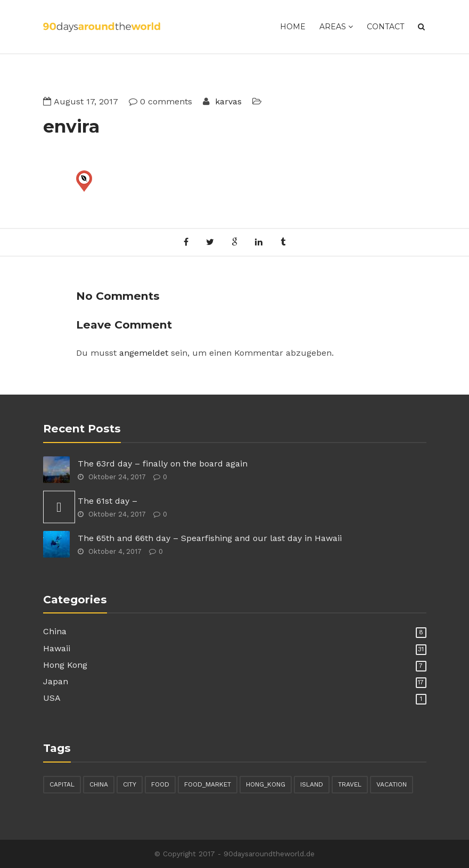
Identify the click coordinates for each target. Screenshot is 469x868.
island (312, 784)
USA (52, 698)
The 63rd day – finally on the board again (163, 464)
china (99, 784)
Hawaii (57, 648)
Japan (56, 681)
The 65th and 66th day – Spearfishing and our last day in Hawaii (210, 538)
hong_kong (266, 784)
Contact (385, 27)
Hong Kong (65, 665)
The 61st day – (108, 501)
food (160, 784)
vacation (392, 784)
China (55, 631)
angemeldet (144, 353)
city (130, 784)
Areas (336, 27)
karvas (227, 101)
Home (293, 27)
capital (62, 784)
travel (350, 784)
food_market (208, 784)
